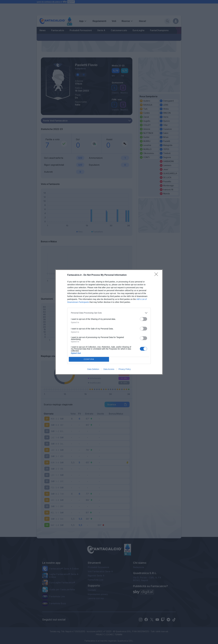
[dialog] (109, 322)
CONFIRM (89, 359)
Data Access (109, 369)
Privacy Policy (125, 369)
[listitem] (109, 313)
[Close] (157, 275)
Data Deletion (93, 369)
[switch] (143, 319)
